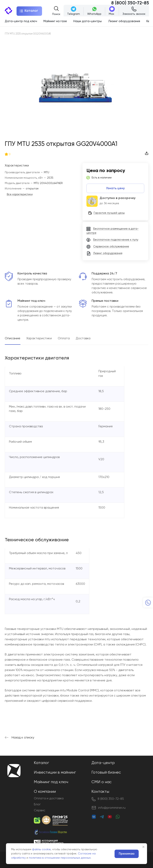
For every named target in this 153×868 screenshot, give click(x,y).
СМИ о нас (102, 782)
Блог (37, 805)
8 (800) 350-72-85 (130, 3)
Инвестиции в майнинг (55, 772)
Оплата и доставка (49, 799)
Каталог (41, 763)
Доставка (83, 338)
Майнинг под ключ (51, 782)
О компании (45, 792)
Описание (13, 338)
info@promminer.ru (112, 808)
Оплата (64, 338)
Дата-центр (103, 763)
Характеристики (39, 338)
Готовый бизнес (106, 772)
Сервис (40, 811)
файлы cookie (41, 849)
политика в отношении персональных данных (60, 858)
